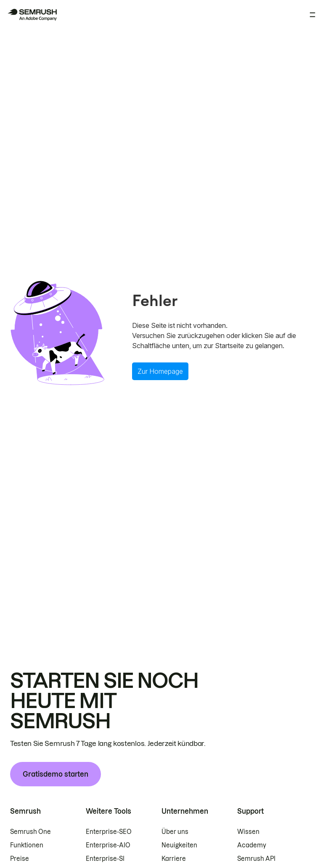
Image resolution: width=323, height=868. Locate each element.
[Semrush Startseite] (32, 15)
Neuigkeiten (179, 845)
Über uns (175, 832)
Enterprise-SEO (109, 832)
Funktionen (27, 845)
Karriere (174, 859)
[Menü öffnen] (312, 15)
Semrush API (256, 859)
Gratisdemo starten (56, 774)
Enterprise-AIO (108, 845)
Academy (252, 845)
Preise (20, 859)
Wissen (248, 832)
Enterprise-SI (105, 859)
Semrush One (30, 832)
